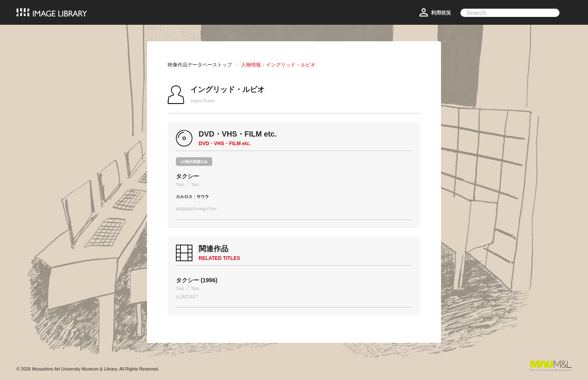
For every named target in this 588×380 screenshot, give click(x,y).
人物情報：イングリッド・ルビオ (278, 65)
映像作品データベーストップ (200, 65)
